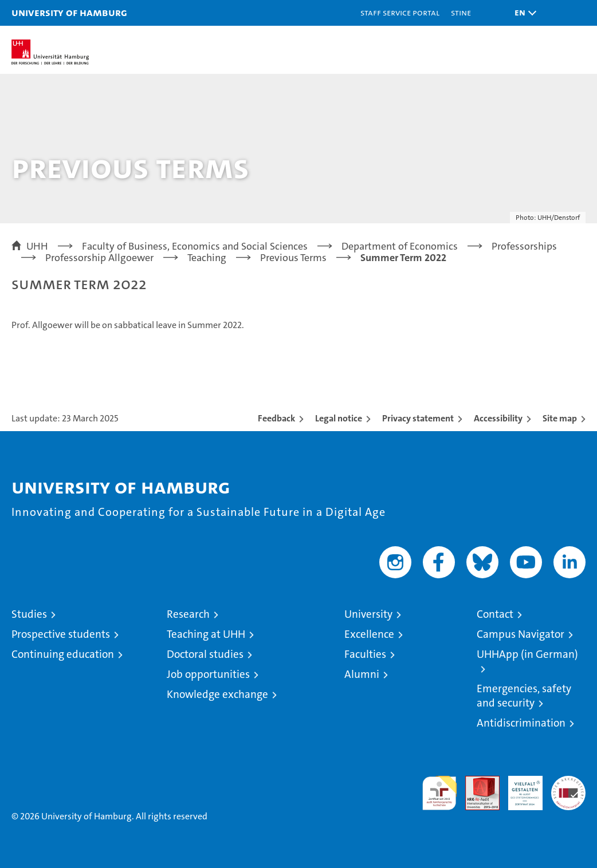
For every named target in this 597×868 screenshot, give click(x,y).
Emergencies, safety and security (524, 696)
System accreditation (568, 788)
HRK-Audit (519, 788)
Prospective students (61, 634)
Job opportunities (208, 674)
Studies (29, 614)
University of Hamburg (69, 12)
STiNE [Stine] (461, 12)
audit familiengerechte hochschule (439, 793)
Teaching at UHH (206, 634)
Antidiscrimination (521, 723)
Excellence (369, 634)
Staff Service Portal (400, 12)
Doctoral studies (205, 654)
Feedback (276, 418)
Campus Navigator (521, 634)
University (368, 614)
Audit (476, 782)
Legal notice (339, 418)
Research (188, 614)
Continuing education (63, 654)
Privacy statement (418, 418)
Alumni (362, 674)
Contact (495, 614)
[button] (523, 13)
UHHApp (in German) (527, 654)
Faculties (365, 654)
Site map (560, 418)
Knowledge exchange (217, 694)
